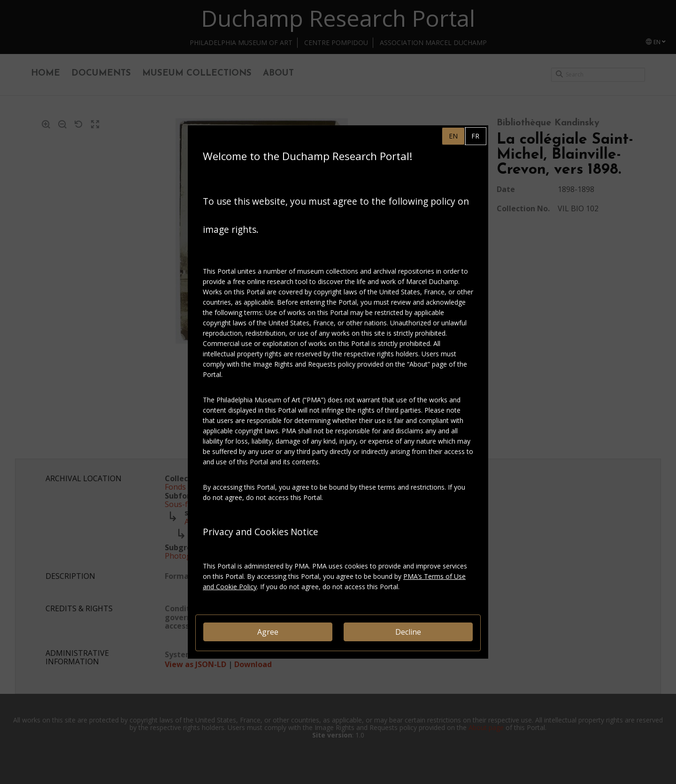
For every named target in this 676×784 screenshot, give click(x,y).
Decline (408, 632)
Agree (268, 632)
